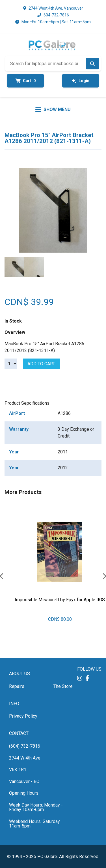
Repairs (17, 686)
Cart (26, 81)
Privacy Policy (23, 716)
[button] (80, 678)
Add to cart (41, 364)
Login (81, 81)
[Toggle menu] (53, 109)
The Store (63, 686)
